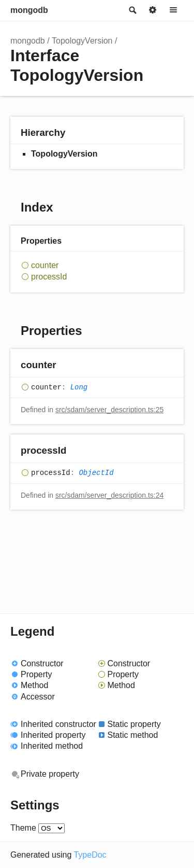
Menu (173, 10)
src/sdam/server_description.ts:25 (109, 410)
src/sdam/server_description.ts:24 (109, 495)
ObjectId (96, 473)
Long (79, 387)
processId (49, 277)
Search (132, 10)
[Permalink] (66, 365)
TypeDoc (90, 855)
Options (153, 10)
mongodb (29, 10)
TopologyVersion (82, 41)
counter (45, 265)
